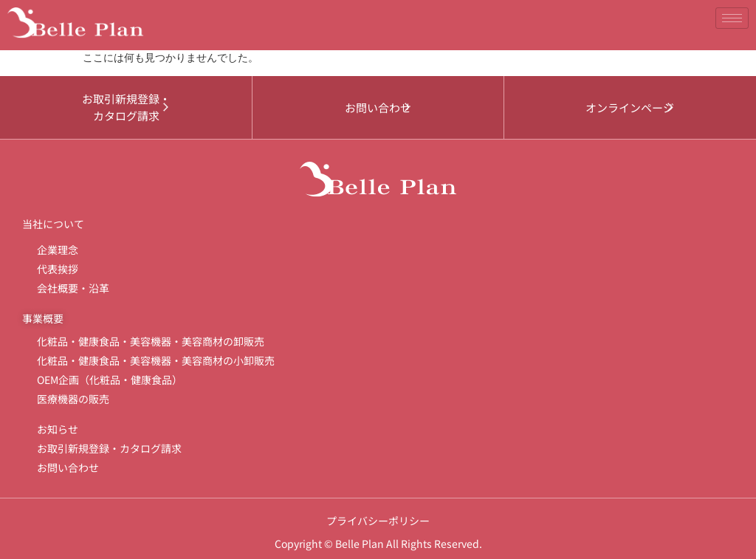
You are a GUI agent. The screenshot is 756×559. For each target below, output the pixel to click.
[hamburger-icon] (732, 18)
